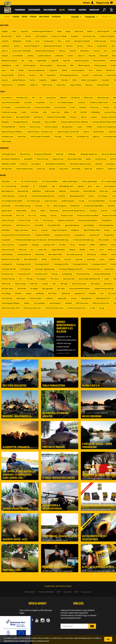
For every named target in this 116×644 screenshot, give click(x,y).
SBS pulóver (108, 284)
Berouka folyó (7, 36)
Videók (82, 10)
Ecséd (68, 41)
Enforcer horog (42, 159)
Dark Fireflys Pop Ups (23, 206)
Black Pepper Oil (8, 191)
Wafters (27, 303)
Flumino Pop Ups (8, 220)
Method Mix (40, 254)
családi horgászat (68, 201)
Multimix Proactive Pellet (56, 117)
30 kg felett (25, 186)
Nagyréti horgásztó (82, 60)
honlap (107, 230)
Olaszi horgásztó (46, 65)
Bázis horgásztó (103, 31)
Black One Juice (103, 98)
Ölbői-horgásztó (100, 65)
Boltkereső (50, 10)
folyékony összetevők (66, 220)
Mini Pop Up (38, 117)
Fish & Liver (95, 107)
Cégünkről (34, 10)
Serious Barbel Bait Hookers (80, 288)
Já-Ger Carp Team (8, 245)
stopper (29, 293)
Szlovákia (65, 80)
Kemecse (62, 51)
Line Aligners (36, 164)
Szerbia (32, 80)
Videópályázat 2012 (103, 298)
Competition (40, 102)
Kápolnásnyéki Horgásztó (45, 51)
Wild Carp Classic (82, 303)
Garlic (45, 112)
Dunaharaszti (49, 41)
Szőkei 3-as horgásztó (89, 80)
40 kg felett (43, 186)
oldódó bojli (55, 259)
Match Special (7, 117)
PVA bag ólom (7, 169)
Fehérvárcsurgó (100, 41)
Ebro (60, 41)
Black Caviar (89, 98)
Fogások (56, 17)
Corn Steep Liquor (33, 201)
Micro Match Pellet (23, 117)
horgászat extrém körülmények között (16, 235)
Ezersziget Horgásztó (82, 41)
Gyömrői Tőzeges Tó (32, 46)
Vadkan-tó (34, 85)
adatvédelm (9, 641)
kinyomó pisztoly (8, 250)
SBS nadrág (95, 284)
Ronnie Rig (76, 169)
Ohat (17, 65)
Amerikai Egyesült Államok (42, 31)
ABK (53, 186)
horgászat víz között (62, 235)
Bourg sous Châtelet (59, 36)
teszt (102, 293)
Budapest (75, 36)
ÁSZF (59, 592)
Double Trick (75, 206)
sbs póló (86, 75)
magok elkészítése (58, 250)
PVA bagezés (41, 279)
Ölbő (72, 65)
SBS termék (22, 288)
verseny (74, 298)
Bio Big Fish (76, 98)
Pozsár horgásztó (78, 70)
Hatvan (90, 46)
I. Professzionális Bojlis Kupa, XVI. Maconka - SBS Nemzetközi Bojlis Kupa (42, 240)
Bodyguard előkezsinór (43, 154)
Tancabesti (106, 80)
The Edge (58, 136)
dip (48, 206)
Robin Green (6, 284)
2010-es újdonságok (89, 181)
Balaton (90, 31)
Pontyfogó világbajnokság (45, 269)
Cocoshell (28, 102)
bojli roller (60, 154)
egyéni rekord (7, 211)
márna (101, 250)
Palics (12, 70)
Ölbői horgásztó (84, 65)
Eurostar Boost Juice (23, 107)
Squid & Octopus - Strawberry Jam (40, 132)
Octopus (94, 117)
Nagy (31, 60)
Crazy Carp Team (51, 201)
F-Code (72, 107)
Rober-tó (21, 75)
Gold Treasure (7, 225)
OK (108, 639)
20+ (15, 181)
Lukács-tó (81, 56)
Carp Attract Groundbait (11, 102)
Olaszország (61, 65)
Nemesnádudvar (100, 60)
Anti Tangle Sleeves (9, 154)
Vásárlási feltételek (46, 592)
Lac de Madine (18, 56)
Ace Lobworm (7, 98)
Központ (5, 56)
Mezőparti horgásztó (9, 60)
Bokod (19, 36)
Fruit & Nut (35, 112)
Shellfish (89, 127)
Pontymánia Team (94, 269)
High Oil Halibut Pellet (92, 230)
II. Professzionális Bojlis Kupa (83, 240)
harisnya (44, 230)
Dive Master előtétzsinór (11, 159)
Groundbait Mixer (54, 225)
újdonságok (21, 298)
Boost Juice (104, 191)
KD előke (62, 245)
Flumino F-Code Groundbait (88, 215)
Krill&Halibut (96, 112)
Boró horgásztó (41, 36)
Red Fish (22, 127)
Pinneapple (36, 122)
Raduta (99, 70)
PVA (21, 279)
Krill (75, 112)
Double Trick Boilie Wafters (94, 206)
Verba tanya (61, 85)
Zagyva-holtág (75, 85)
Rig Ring (52, 169)
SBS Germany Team (79, 284)
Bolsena (28, 36)
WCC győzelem (40, 303)
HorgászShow (102, 46)
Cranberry (82, 102)
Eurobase (93, 211)
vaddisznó (49, 298)
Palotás (21, 70)
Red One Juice (35, 127)
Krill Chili (84, 112)
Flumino (106, 107)
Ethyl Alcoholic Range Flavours (74, 211)
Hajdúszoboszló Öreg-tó (53, 46)
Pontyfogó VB (25, 269)
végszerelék (62, 298)
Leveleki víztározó (44, 56)
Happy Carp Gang (21, 230)
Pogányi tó (53, 70)
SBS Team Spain (7, 288)
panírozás (79, 259)
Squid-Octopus (99, 132)
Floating (43, 215)
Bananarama (51, 98)
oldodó (44, 259)
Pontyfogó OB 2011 (43, 264)
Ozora (4, 70)
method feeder (7, 254)
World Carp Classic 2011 (32, 308)
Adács (14, 31)
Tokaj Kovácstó (7, 85)
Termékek (20, 10)
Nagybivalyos (42, 60)
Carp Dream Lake (89, 36)
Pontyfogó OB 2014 (80, 264)
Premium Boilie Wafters (102, 274)
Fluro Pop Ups (48, 220)
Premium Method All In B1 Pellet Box (74, 122)
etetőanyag (54, 211)
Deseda (28, 41)
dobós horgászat (60, 206)
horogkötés (6, 240)
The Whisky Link (83, 136)
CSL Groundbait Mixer (97, 201)
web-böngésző (55, 303)
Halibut (67, 112)
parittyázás (91, 259)
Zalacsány (89, 85)
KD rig (72, 245)
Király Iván (23, 250)
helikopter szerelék (9, 164)
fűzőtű (88, 159)
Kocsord (96, 51)
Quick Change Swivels (24, 169)
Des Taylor (39, 206)
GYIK (76, 592)
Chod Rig (62, 196)
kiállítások (103, 245)
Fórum (72, 10)
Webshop (94, 10)
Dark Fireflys (6, 206)
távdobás (92, 293)
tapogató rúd (79, 293)
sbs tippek (34, 288)
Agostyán (24, 31)
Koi (32, 250)
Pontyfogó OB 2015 (99, 264)
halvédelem (6, 230)
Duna (37, 41)
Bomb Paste (75, 191)
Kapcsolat (68, 592)
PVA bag (29, 279)
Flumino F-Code (67, 215)
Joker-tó (5, 51)
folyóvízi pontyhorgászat (88, 220)
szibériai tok (66, 293)
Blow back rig (25, 154)
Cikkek (7, 17)
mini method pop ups (74, 254)
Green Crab (55, 112)
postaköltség (67, 274)
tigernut (96, 136)
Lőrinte (70, 56)
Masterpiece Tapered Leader (81, 164)
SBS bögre (64, 284)
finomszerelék (7, 215)
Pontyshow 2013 (24, 274)
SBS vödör (61, 288)
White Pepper (7, 141)
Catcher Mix (23, 196)
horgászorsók (94, 235)
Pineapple (5, 122)
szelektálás (40, 293)
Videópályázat (86, 298)
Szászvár (5, 80)
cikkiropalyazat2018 (77, 196)
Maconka (92, 56)
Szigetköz (43, 80)
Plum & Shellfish (51, 122)
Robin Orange (20, 284)
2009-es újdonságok (70, 181)
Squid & (86, 132)
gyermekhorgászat (72, 225)
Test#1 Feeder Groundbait (40, 136)
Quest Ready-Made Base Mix (89, 279)
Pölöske (64, 70)
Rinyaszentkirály (8, 75)
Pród (90, 70)
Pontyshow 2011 (8, 274)
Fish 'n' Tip (20, 215)
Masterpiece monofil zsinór (56, 164)
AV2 (41, 98)
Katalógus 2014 (49, 245)
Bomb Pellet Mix (89, 191)
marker (92, 250)
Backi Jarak (79, 31)
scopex (79, 127)
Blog (62, 10)
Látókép (30, 56)
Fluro (37, 220)
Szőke (74, 80)
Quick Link (41, 169)
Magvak (72, 250)
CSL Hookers (6, 107)
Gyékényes (6, 46)
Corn (51, 102)
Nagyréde (66, 60)
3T (34, 186)
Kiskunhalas (85, 51)
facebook (83, 107)
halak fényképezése (106, 225)
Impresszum (86, 592)
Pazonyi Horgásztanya (36, 70)
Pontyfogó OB (7, 264)
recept (107, 279)
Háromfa (69, 46)
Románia (32, 75)
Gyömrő (17, 46)
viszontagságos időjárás (11, 303)
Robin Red (34, 284)
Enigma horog (58, 159)
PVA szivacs (55, 279)
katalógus (35, 245)
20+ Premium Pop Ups (29, 181)
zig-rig (102, 308)
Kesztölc (73, 51)
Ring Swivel (64, 169)
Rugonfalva (51, 75)
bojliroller (62, 191)
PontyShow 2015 (41, 274)
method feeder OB (24, 254)
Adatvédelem (30, 592)
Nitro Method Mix (31, 259)
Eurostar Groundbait (43, 107)
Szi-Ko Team (52, 293)
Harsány (80, 46)
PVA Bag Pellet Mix (8, 127)
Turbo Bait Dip (7, 298)
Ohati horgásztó (29, 65)
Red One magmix (51, 127)
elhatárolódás (21, 211)
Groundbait (39, 225)
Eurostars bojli (60, 107)
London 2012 (42, 250)
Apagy (68, 31)
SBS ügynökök (67, 127)
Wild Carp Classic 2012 (101, 303)
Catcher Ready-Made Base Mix (43, 196)
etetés (43, 211)
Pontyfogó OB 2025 (9, 269)
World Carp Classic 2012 (55, 308)
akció (90, 186)
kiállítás (93, 245)
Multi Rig (99, 164)
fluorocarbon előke (75, 159)
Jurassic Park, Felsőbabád (21, 51)
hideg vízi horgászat (59, 230)
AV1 (34, 98)
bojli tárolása (50, 191)
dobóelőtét (28, 159)
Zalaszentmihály (103, 85)
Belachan (64, 98)
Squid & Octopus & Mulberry (12, 132)
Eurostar (104, 211)
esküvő (34, 211)
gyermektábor (89, 225)
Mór (23, 60)
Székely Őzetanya (19, 80)
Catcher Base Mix (8, 196)
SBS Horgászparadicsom (69, 75)
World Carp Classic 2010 (10, 308)
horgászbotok (80, 235)
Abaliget (5, 31)
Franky (24, 112)
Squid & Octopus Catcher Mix (68, 132)
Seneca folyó (98, 75)
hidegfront (75, 230)
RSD (41, 75)
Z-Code (92, 308)
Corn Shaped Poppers (65, 102)
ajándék (81, 186)
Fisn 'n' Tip (32, 215)
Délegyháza (17, 41)
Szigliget (54, 80)
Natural (84, 117)
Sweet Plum (22, 136)
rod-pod (45, 284)
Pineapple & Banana (20, 122)
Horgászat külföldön (43, 235)
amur (98, 186)
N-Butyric (73, 117)
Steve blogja (6, 293)
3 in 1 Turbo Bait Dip (9, 186)
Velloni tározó (47, 85)
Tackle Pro (100, 169)
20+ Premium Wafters (50, 181)
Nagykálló (55, 60)
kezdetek (82, 245)
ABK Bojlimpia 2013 (66, 186)
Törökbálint (21, 85)
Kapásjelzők (23, 245)
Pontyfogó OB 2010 (24, 264)
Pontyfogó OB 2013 (61, 264)
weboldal (68, 303)
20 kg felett (6, 181)
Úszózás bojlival (35, 298)
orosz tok (68, 259)
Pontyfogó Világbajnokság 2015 (71, 269)
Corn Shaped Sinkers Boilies (12, 201)
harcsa (34, 230)
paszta (102, 259)
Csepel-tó (5, 41)
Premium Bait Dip (83, 274)
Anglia (59, 31)
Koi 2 (106, 51)
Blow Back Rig (23, 191)
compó (91, 196)
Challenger (72, 154)
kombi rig (24, 164)
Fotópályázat (106, 220)
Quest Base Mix (69, 279)
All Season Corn (22, 98)
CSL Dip (81, 201)
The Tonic (69, 136)
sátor (54, 284)
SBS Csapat (44, 17)
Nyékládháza (6, 65)
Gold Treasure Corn (23, 225)
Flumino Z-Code (25, 220)
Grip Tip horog (101, 159)
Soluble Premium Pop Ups (104, 288)
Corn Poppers (103, 196)
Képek (25, 17)
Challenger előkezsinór (89, 154)
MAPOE (82, 250)
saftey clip (88, 169)
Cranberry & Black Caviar (99, 102)
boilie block (37, 191)
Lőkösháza (59, 56)
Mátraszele (104, 56)
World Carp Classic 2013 (77, 308)
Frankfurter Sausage (9, 112)
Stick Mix (18, 293)
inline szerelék (104, 240)
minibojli (103, 254)
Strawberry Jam (7, 136)
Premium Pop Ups (8, 279)
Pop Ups (55, 274)
